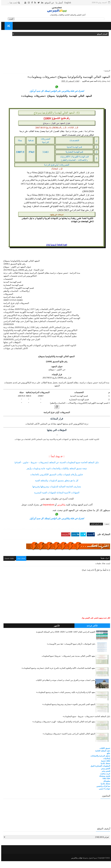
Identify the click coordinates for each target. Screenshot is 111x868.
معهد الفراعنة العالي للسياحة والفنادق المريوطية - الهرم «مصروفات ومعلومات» (63, 729)
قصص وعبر (105, 778)
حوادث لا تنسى (103, 796)
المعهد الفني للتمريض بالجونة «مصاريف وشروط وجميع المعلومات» (68, 712)
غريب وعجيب (104, 781)
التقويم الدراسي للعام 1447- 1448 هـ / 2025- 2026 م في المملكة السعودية (64, 639)
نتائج (107, 761)
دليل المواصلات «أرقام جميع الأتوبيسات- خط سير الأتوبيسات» (70, 651)
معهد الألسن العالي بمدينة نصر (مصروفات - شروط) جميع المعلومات (67, 663)
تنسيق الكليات (104, 756)
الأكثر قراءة (91, 633)
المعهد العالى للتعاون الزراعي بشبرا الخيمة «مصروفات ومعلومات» (68, 741)
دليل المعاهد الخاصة (95, 532)
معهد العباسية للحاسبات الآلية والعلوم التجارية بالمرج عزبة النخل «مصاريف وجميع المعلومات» (57, 675)
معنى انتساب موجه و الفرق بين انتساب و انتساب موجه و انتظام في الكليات (64, 688)
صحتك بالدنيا (104, 771)
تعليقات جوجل (22, 566)
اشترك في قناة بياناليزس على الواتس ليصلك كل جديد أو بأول (56, 99)
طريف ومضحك (103, 784)
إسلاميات (105, 766)
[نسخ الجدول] (56, 415)
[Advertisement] (56, 51)
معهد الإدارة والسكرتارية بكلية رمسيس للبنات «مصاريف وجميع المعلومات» (64, 700)
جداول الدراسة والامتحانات (99, 763)
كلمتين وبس (104, 776)
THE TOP (105, 786)
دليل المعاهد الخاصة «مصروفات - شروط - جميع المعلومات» (85, 724)
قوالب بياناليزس (76, 865)
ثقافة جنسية (104, 768)
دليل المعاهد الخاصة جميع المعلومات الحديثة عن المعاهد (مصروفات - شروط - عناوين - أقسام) (56, 471)
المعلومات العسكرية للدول (99, 773)
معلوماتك (105, 788)
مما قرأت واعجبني (102, 794)
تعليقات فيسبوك (9, 566)
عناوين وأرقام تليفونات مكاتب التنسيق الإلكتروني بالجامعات (56, 483)
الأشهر (56, 633)
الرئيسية (106, 71)
